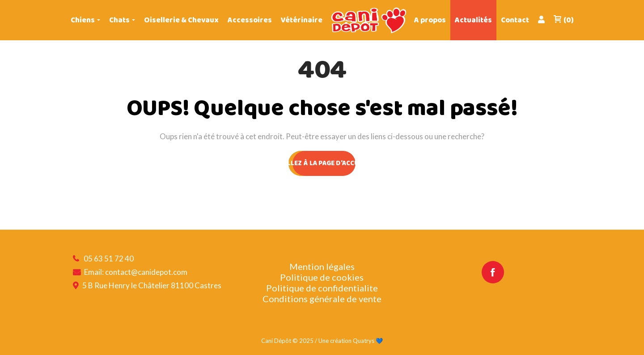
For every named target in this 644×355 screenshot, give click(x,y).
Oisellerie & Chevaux (181, 20)
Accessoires (250, 20)
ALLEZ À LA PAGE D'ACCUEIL (322, 163)
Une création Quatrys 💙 (351, 341)
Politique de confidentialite (322, 288)
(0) (563, 20)
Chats (119, 20)
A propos (430, 20)
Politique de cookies (322, 277)
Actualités (473, 20)
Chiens (83, 20)
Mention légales (322, 266)
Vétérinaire (302, 20)
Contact (515, 20)
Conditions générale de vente (322, 299)
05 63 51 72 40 (109, 259)
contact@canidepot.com (146, 272)
